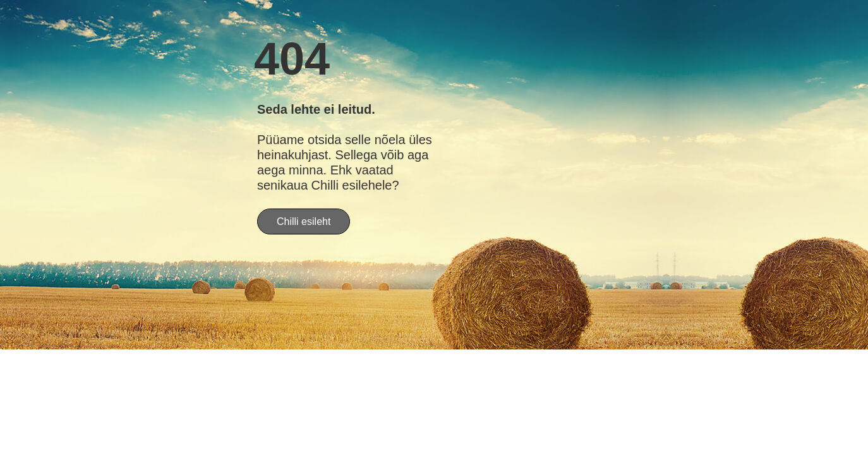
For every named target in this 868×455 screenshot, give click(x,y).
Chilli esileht (304, 221)
